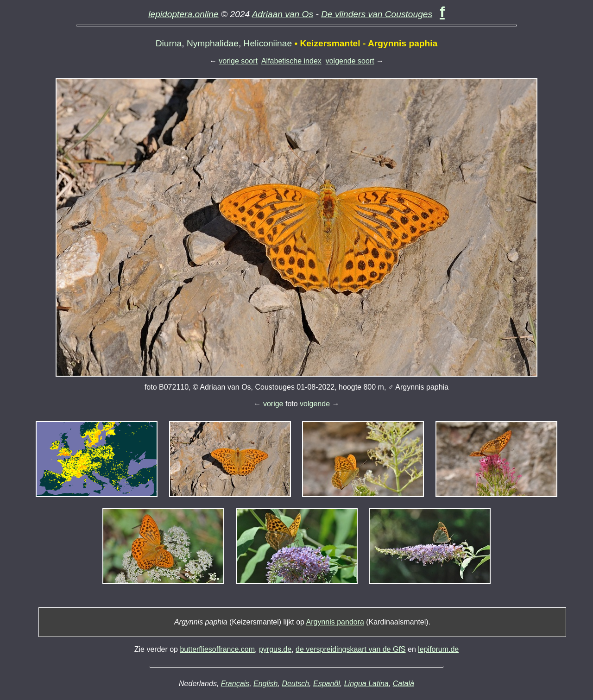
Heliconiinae (268, 43)
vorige (273, 404)
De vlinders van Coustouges (377, 14)
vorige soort (238, 61)
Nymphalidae (213, 43)
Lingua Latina (366, 684)
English (265, 684)
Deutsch (295, 684)
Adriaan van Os (283, 14)
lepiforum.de (438, 649)
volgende (315, 404)
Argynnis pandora (335, 622)
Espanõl (327, 684)
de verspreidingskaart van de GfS (350, 649)
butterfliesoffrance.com (217, 649)
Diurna (169, 43)
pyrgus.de (275, 649)
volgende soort (350, 61)
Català (404, 684)
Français (235, 684)
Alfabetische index (291, 61)
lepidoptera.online (183, 14)
